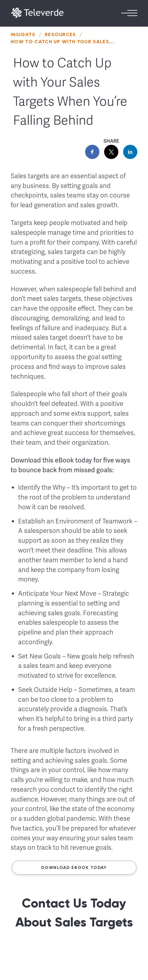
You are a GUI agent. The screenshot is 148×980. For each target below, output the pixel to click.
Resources (61, 34)
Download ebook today (74, 868)
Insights (23, 34)
